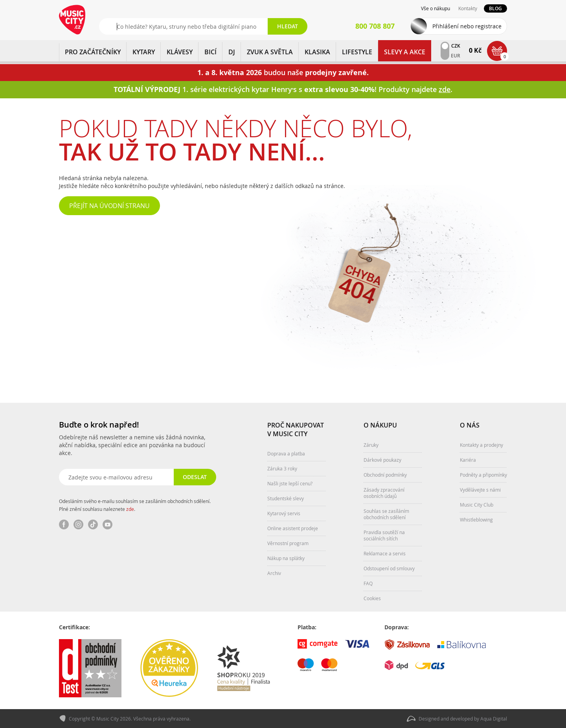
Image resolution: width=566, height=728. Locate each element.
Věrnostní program (288, 543)
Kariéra (468, 460)
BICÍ (210, 52)
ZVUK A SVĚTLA (270, 52)
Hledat (288, 26)
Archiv (274, 573)
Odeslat (195, 477)
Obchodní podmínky (385, 475)
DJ (232, 52)
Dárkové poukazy (382, 460)
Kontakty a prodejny (481, 445)
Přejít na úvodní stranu (109, 206)
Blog (495, 8)
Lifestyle (357, 52)
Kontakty (468, 8)
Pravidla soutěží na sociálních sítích (384, 535)
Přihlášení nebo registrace (467, 26)
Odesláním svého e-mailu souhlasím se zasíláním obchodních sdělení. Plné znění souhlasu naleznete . (135, 505)
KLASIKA (317, 52)
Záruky (371, 445)
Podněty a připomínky (483, 475)
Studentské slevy (286, 498)
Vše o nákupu (436, 8)
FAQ (368, 583)
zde (130, 509)
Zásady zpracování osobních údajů (384, 493)
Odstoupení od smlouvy (389, 568)
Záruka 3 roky (282, 468)
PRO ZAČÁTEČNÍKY (93, 52)
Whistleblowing (476, 520)
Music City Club (477, 505)
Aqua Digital (494, 719)
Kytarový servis (284, 513)
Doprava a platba (286, 453)
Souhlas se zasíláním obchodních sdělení (386, 514)
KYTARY (144, 52)
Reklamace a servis (385, 553)
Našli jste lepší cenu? (290, 483)
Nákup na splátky (286, 558)
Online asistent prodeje (293, 528)
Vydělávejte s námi (480, 490)
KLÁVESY (180, 52)
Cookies (372, 598)
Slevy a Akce (405, 52)
